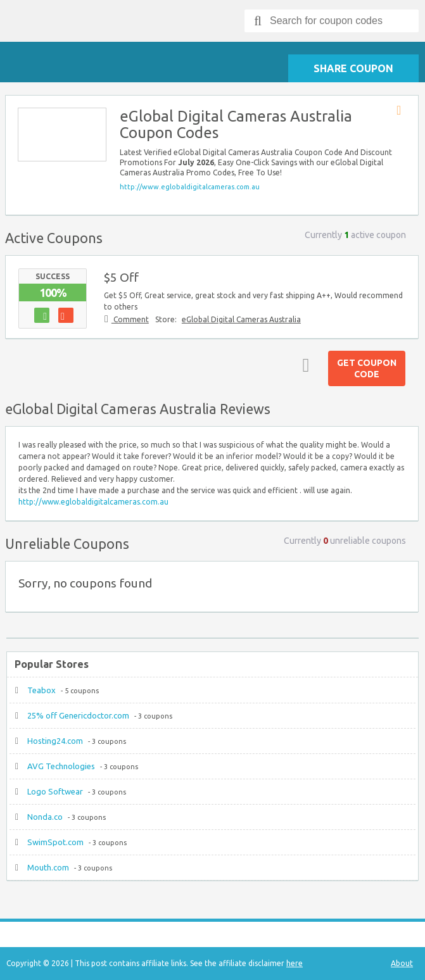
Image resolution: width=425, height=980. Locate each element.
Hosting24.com (55, 741)
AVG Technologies (61, 766)
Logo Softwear (55, 791)
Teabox (41, 690)
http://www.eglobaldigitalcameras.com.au (190, 187)
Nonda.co (45, 817)
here (295, 963)
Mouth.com (48, 867)
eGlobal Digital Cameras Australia (241, 319)
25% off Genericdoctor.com (78, 715)
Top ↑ (303, 365)
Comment (130, 319)
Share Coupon (353, 68)
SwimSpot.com (55, 842)
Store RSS (403, 111)
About (402, 963)
